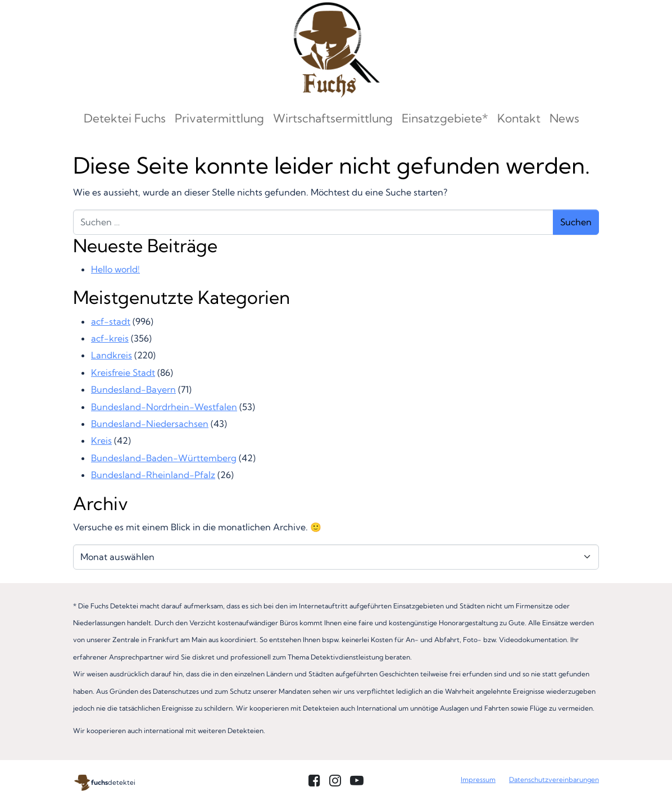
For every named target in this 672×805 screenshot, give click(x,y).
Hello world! (115, 269)
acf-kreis (110, 338)
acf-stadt (111, 321)
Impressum (478, 779)
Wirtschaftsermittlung (333, 118)
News (564, 118)
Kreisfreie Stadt (123, 372)
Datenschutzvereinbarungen (554, 779)
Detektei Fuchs (125, 118)
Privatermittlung (219, 118)
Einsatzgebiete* (445, 118)
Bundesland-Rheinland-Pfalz (153, 475)
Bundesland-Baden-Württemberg (164, 458)
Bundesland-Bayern (133, 389)
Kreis (101, 440)
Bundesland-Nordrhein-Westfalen (164, 407)
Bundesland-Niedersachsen (150, 424)
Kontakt (519, 118)
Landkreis (112, 355)
